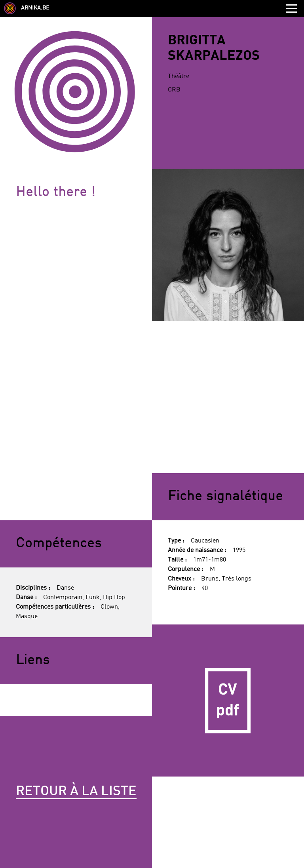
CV (228, 700)
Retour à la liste (76, 792)
